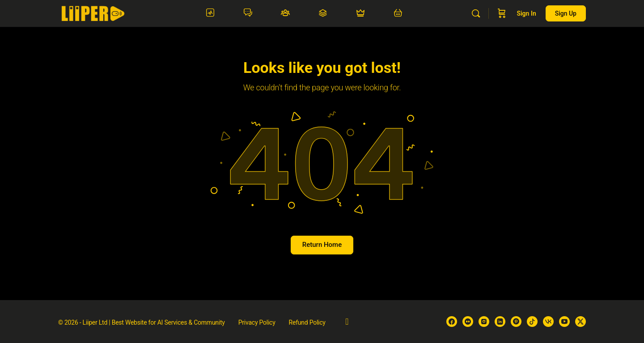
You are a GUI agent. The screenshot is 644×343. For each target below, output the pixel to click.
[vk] (548, 322)
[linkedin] (500, 322)
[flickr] (468, 322)
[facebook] (452, 322)
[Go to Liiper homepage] (93, 13)
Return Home (322, 245)
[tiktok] (532, 322)
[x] (580, 322)
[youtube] (564, 322)
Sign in (526, 13)
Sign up (566, 13)
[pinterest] (516, 322)
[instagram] (484, 322)
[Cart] (502, 13)
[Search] (476, 13)
